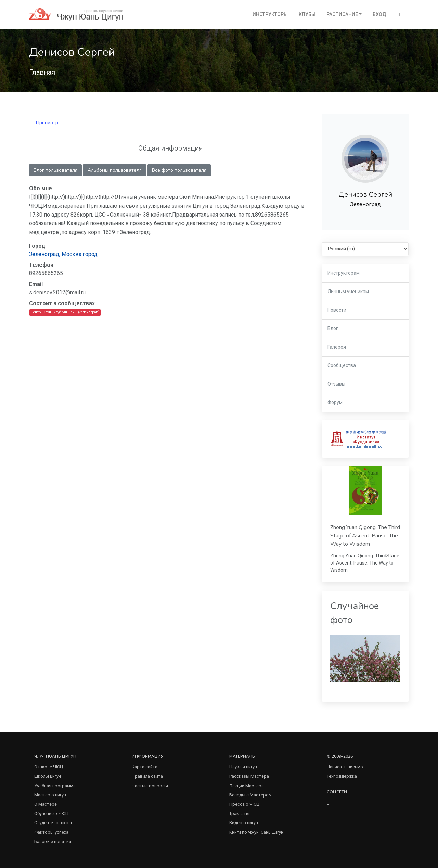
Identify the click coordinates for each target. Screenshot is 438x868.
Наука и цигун (243, 767)
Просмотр (47, 123)
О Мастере (46, 804)
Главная (42, 72)
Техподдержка (342, 776)
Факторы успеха (51, 832)
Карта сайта (145, 767)
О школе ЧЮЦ (49, 767)
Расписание (342, 14)
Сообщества (342, 365)
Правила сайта (147, 776)
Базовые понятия (53, 841)
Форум (335, 402)
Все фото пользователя (179, 170)
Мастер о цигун (50, 795)
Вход (379, 14)
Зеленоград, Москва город (63, 254)
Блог (333, 328)
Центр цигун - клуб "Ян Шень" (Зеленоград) (65, 312)
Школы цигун (48, 776)
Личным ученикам (348, 292)
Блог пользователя (55, 170)
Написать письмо (345, 767)
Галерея (337, 347)
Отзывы (336, 384)
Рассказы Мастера (249, 776)
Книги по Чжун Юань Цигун (256, 832)
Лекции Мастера (247, 786)
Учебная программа (55, 786)
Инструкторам (344, 273)
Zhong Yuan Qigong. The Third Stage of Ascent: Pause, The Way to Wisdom (365, 536)
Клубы (307, 14)
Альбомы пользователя (115, 170)
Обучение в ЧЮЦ (51, 813)
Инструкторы (270, 14)
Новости (337, 310)
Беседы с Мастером (250, 795)
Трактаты (239, 813)
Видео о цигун (244, 823)
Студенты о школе (54, 823)
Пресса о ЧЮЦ (244, 804)
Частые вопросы (150, 786)
